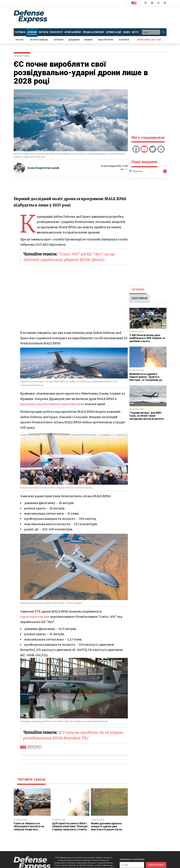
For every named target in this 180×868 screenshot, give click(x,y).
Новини (27, 56)
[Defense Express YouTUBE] (152, 3)
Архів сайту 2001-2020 (149, 40)
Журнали (59, 40)
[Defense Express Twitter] (159, 3)
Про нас (20, 40)
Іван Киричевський (44, 168)
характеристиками (35, 617)
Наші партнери (105, 40)
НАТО (37, 747)
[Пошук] (164, 32)
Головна (17, 56)
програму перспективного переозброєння (53, 404)
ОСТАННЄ (138, 290)
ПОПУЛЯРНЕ (139, 298)
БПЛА (30, 747)
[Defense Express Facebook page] (146, 3)
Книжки (88, 40)
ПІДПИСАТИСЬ (156, 865)
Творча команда (39, 40)
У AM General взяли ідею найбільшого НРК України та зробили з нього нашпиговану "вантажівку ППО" (147, 341)
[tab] (138, 290)
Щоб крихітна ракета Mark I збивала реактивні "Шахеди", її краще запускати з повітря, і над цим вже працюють (70, 829)
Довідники (74, 40)
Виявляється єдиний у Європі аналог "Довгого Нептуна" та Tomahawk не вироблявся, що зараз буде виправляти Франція (147, 380)
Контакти (124, 40)
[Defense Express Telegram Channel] (165, 3)
